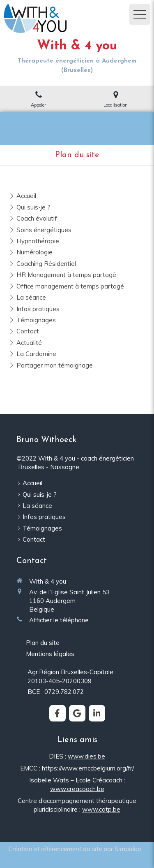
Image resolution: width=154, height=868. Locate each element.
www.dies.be (86, 756)
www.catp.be (101, 809)
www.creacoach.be (77, 789)
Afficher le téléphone (59, 620)
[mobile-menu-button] (140, 14)
